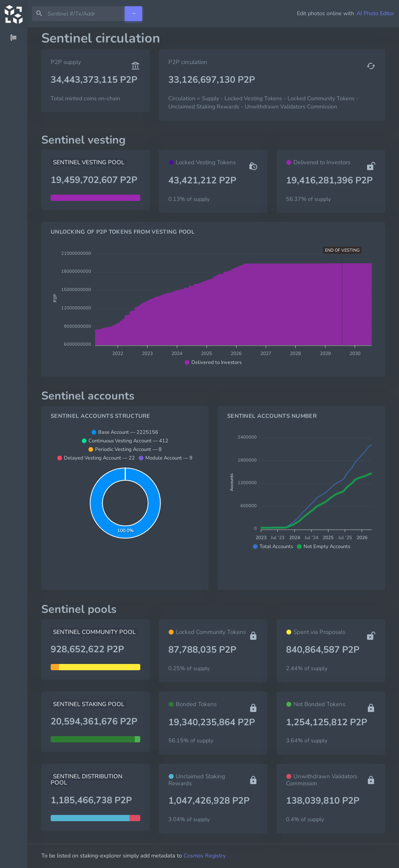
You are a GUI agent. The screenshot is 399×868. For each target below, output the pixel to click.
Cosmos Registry (205, 856)
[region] (14, 448)
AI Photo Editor (375, 13)
